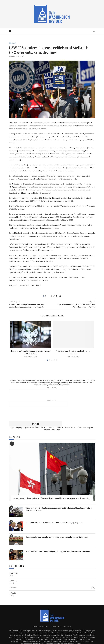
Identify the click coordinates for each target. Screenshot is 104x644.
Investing (14, 580)
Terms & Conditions (61, 627)
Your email (52, 403)
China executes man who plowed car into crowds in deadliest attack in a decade (57, 537)
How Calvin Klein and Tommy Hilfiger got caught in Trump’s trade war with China (58, 551)
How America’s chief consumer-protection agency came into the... (31, 352)
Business (12, 43)
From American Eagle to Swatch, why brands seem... (74, 352)
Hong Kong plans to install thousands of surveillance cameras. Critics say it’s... (53, 498)
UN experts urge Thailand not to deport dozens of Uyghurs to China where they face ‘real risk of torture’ (59, 509)
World (13, 593)
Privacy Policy (40, 627)
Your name (52, 390)
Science (53, 588)
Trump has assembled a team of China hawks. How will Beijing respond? (54, 523)
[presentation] (52, 414)
